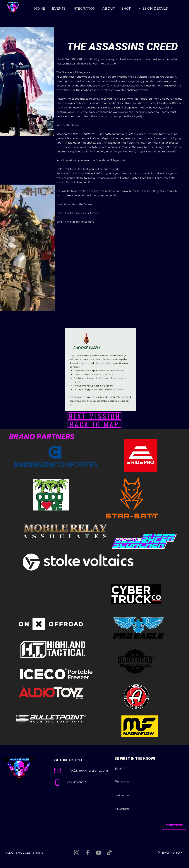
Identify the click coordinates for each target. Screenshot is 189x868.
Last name (122, 795)
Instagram (122, 809)
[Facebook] (88, 853)
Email (118, 769)
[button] (153, 8)
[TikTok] (109, 853)
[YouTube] (98, 853)
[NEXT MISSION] (94, 416)
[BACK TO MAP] (94, 424)
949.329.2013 (76, 782)
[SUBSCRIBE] (174, 825)
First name (122, 781)
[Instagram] (77, 853)
